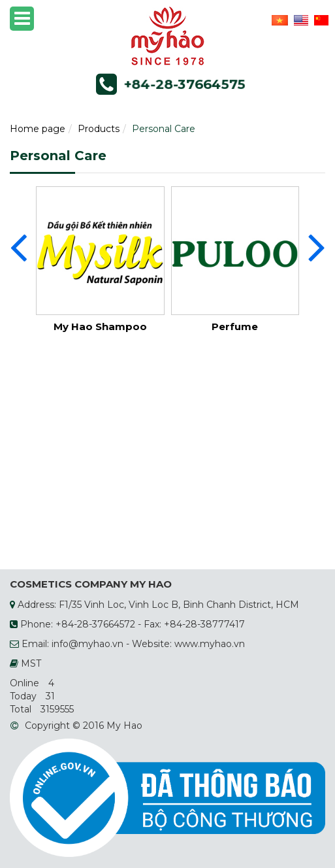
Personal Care (164, 129)
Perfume (235, 326)
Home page (38, 129)
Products (99, 129)
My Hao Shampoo (100, 326)
